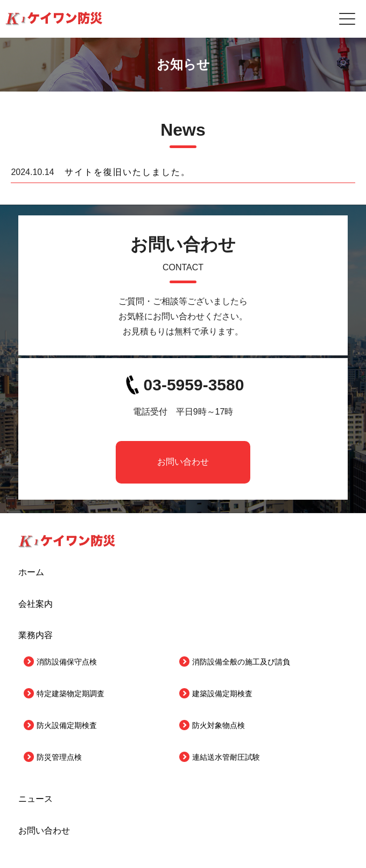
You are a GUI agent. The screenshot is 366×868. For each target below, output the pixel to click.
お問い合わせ (183, 462)
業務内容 (36, 635)
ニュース (36, 799)
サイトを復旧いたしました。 (128, 172)
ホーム (31, 572)
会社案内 (36, 604)
